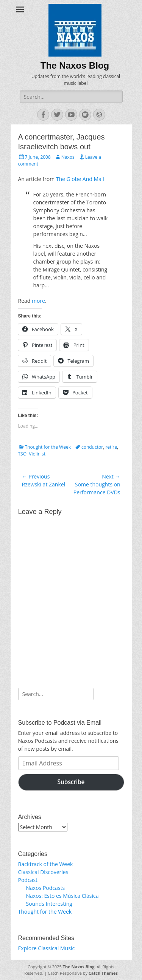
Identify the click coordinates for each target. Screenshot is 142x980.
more (38, 301)
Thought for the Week (48, 447)
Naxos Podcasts (46, 888)
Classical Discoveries (43, 872)
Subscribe (71, 782)
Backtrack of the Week (46, 864)
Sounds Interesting (49, 904)
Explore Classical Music (47, 948)
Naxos (68, 157)
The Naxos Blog (75, 65)
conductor (92, 447)
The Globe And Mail (80, 179)
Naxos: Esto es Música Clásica (62, 896)
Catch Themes (103, 973)
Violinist (37, 454)
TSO (23, 454)
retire (111, 447)
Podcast (28, 880)
